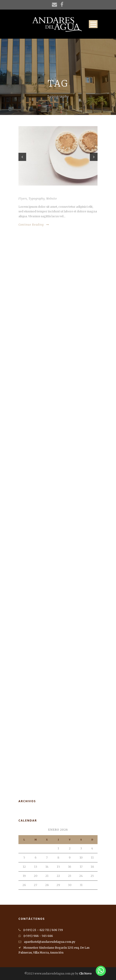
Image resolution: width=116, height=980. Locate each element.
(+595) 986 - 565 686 (36, 936)
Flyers (23, 199)
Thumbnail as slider (34, 193)
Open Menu (93, 24)
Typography (37, 199)
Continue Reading (34, 225)
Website (52, 199)
